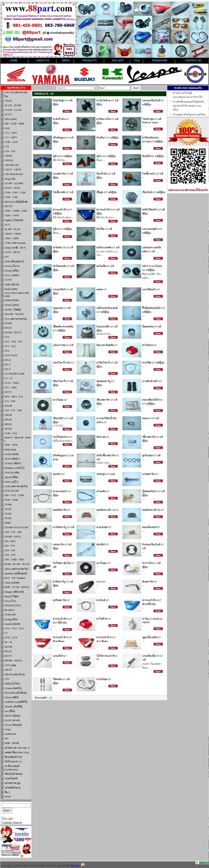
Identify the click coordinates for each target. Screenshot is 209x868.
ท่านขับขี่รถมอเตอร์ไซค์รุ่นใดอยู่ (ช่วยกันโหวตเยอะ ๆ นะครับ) (188, 106)
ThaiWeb (75, 865)
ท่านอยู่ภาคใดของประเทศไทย (189, 114)
